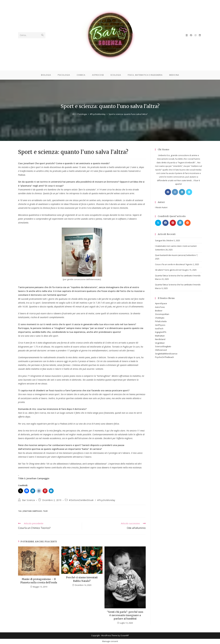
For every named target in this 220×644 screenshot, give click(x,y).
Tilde (45, 511)
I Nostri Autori (161, 207)
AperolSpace (161, 303)
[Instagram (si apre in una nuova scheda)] (195, 35)
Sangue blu (160, 240)
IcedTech (159, 329)
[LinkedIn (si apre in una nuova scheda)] (200, 35)
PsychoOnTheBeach (164, 357)
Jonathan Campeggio (32, 511)
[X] (189, 192)
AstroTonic (160, 307)
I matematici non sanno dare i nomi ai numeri (176, 246)
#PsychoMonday (106, 500)
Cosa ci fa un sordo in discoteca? (170, 264)
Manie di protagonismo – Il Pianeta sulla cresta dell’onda (39, 581)
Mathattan (160, 336)
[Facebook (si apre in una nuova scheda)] (191, 35)
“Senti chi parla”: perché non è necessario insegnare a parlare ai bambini (125, 615)
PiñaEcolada (161, 321)
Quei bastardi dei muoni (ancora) (170, 255)
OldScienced (161, 350)
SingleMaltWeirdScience (166, 354)
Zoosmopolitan (162, 314)
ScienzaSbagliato (163, 346)
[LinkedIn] (182, 192)
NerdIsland (160, 339)
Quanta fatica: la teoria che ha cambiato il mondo (178, 276)
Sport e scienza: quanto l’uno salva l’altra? (128, 114)
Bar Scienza (29, 500)
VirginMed (160, 343)
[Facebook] (168, 192)
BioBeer (159, 311)
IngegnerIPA (161, 332)
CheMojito (160, 318)
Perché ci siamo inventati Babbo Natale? (82, 579)
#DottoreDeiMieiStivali (81, 500)
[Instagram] (175, 192)
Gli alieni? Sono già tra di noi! (168, 270)
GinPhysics (160, 325)
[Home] (73, 114)
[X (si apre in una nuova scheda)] (187, 35)
